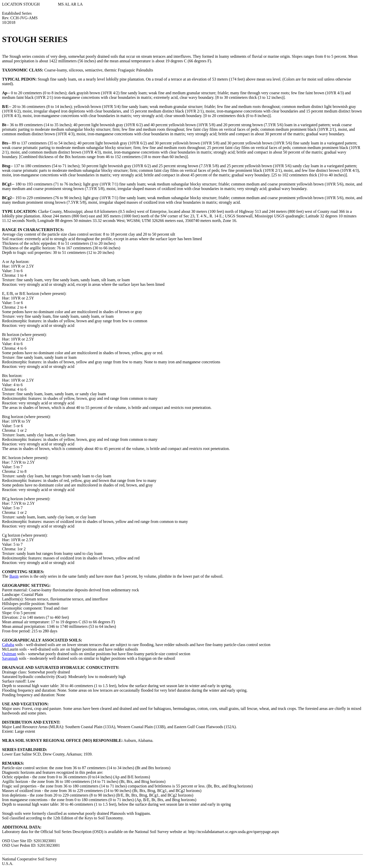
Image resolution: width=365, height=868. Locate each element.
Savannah (10, 658)
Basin (14, 576)
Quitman (9, 654)
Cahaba (8, 645)
